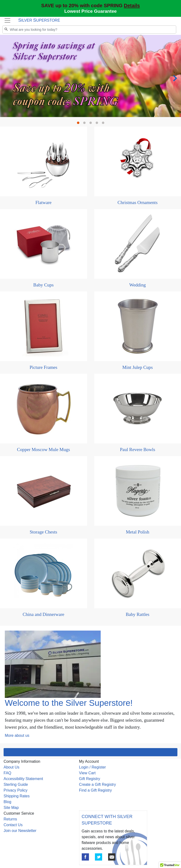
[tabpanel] (90, 76)
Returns (10, 819)
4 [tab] (98, 124)
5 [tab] (104, 124)
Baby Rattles (137, 614)
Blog (7, 802)
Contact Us (13, 825)
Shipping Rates (17, 796)
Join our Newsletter (20, 831)
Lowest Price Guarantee (90, 11)
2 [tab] (86, 124)
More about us (17, 735)
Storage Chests (44, 532)
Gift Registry (90, 779)
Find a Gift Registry (96, 790)
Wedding (137, 285)
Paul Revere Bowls (137, 449)
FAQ (7, 773)
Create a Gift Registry (98, 784)
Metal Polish (138, 532)
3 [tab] (92, 124)
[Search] (89, 30)
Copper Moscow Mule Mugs (44, 449)
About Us (12, 767)
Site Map (11, 808)
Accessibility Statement (23, 779)
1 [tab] (79, 124)
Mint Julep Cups (137, 367)
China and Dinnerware (43, 614)
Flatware (44, 202)
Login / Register (93, 767)
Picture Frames (43, 367)
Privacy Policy (16, 790)
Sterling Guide (16, 784)
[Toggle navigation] (8, 21)
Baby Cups (44, 285)
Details (132, 6)
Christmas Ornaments (137, 202)
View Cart (87, 773)
